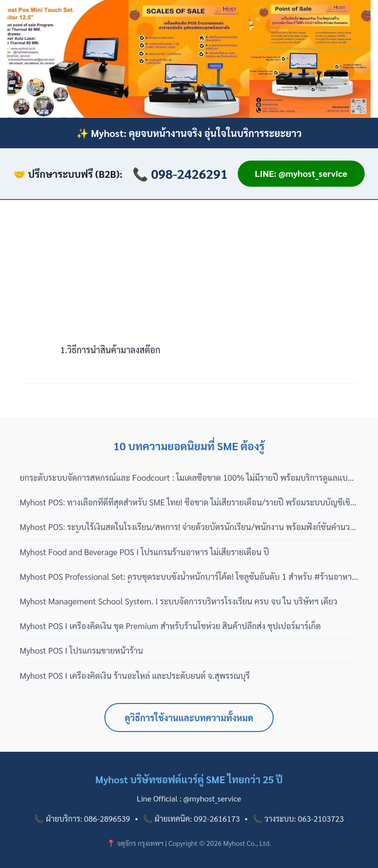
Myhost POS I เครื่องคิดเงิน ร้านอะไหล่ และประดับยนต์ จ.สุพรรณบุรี (135, 675)
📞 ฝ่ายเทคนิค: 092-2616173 (191, 818)
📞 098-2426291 (180, 173)
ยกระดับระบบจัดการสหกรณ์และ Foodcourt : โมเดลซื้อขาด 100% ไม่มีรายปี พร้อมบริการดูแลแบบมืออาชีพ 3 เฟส (186, 478)
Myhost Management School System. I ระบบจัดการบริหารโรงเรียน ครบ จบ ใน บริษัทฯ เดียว (178, 601)
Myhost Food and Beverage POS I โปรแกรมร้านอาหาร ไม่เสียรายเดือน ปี (144, 552)
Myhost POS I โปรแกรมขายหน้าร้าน (81, 650)
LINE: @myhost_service (301, 173)
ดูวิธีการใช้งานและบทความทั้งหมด (189, 718)
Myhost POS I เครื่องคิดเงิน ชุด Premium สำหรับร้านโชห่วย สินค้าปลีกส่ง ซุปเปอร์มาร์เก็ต (170, 626)
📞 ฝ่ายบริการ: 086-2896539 (82, 818)
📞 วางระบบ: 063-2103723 (298, 818)
